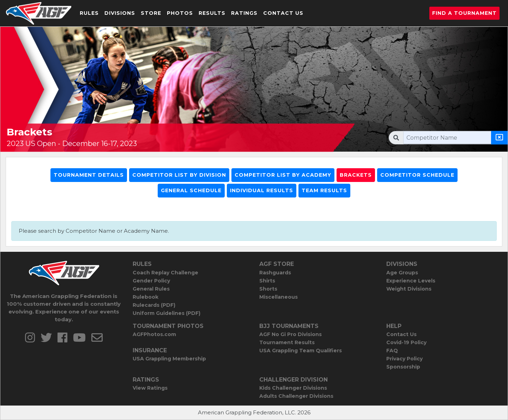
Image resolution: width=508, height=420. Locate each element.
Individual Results (262, 190)
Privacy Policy (404, 359)
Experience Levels (411, 281)
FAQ (392, 351)
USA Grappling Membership (169, 359)
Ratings (244, 13)
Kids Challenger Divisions (293, 388)
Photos (180, 13)
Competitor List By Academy (283, 175)
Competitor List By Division (179, 175)
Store (151, 13)
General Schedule (191, 190)
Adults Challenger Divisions (296, 396)
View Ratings (150, 388)
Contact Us (283, 13)
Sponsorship (403, 367)
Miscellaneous (279, 297)
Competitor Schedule (417, 175)
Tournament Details (89, 175)
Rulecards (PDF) (154, 305)
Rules (89, 13)
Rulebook (146, 297)
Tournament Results (287, 342)
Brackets (356, 175)
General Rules (151, 289)
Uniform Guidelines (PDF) (167, 313)
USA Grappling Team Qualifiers (301, 351)
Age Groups (402, 273)
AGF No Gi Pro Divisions (291, 334)
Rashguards (275, 273)
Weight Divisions (409, 289)
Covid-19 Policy (406, 342)
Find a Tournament (464, 13)
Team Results (324, 190)
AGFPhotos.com (154, 334)
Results (212, 13)
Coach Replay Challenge (165, 273)
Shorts (268, 289)
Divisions (120, 13)
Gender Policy (151, 281)
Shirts (267, 281)
